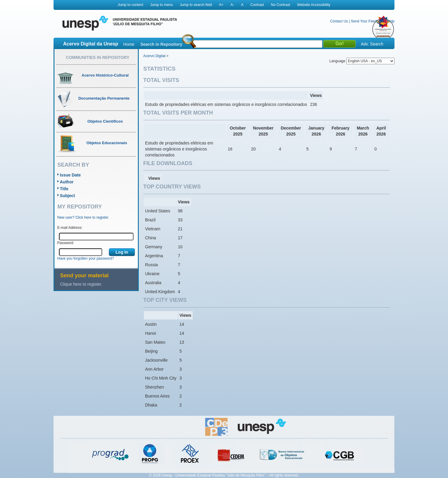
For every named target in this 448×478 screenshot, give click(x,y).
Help (391, 21)
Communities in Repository (97, 57)
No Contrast (281, 5)
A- (232, 5)
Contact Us (339, 21)
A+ (221, 5)
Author (67, 182)
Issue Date (70, 175)
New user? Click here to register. (83, 217)
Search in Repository (161, 44)
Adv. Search (372, 44)
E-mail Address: (70, 228)
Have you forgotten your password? (86, 258)
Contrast (257, 5)
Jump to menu (161, 5)
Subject (67, 196)
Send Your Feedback (367, 21)
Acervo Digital (154, 56)
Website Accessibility (314, 5)
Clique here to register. (81, 284)
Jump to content (130, 5)
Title (64, 189)
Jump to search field (196, 5)
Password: (66, 243)
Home (129, 44)
